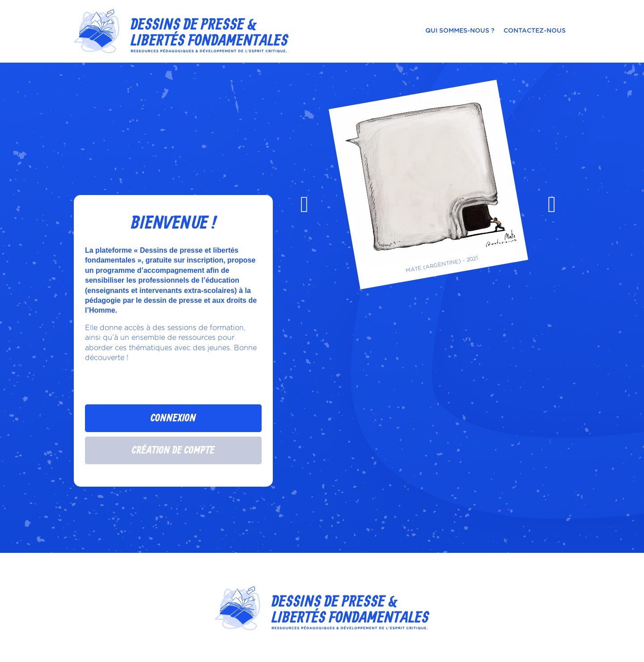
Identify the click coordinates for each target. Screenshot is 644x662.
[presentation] (305, 204)
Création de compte (173, 450)
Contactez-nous (535, 31)
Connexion (173, 418)
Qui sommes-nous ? (460, 31)
